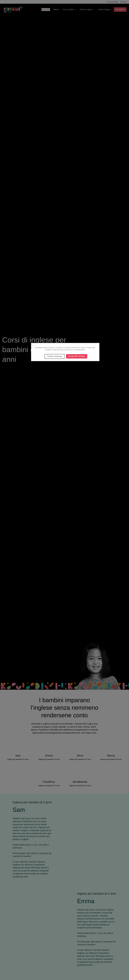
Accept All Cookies (77, 356)
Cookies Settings (55, 356)
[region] (65, 352)
